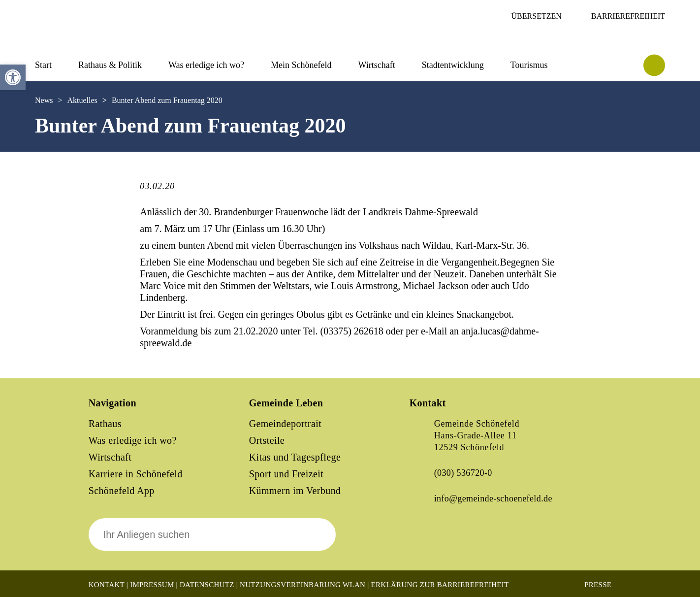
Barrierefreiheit (628, 16)
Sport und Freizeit (286, 474)
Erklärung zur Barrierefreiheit (440, 585)
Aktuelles (82, 100)
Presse (598, 585)
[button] (13, 77)
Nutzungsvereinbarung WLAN (302, 585)
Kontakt (107, 585)
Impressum (152, 585)
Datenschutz (207, 585)
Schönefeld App (122, 491)
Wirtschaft (376, 65)
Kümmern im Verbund (295, 491)
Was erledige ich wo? (206, 65)
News (44, 100)
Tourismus (529, 65)
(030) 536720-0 (463, 473)
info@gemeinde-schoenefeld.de (493, 498)
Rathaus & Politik (110, 65)
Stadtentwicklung (453, 65)
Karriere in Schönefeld (136, 474)
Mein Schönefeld (301, 65)
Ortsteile (267, 440)
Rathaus (105, 424)
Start (43, 65)
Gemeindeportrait (285, 424)
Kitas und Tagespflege (295, 457)
